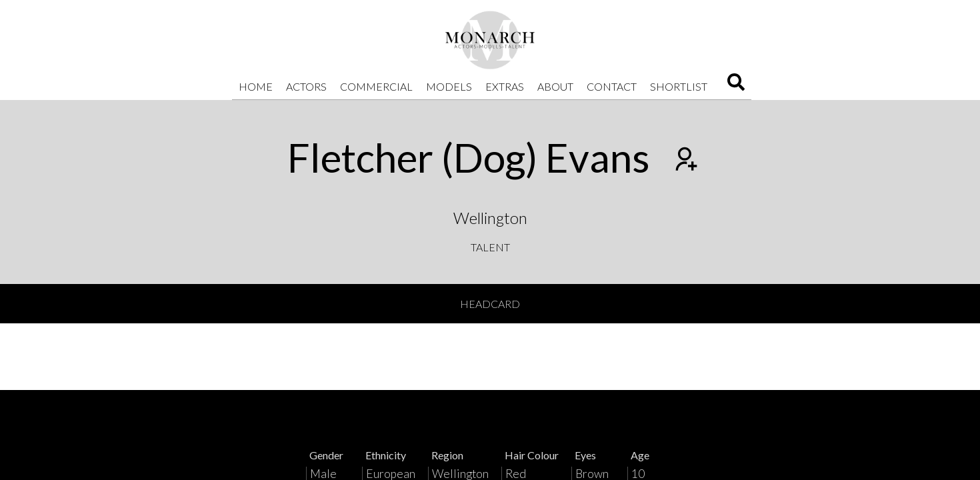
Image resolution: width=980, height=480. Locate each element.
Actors (306, 86)
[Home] (490, 40)
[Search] (736, 86)
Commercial (376, 86)
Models (449, 86)
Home (256, 86)
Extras (505, 86)
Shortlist (679, 86)
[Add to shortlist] (685, 161)
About (555, 86)
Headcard (490, 304)
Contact (612, 86)
